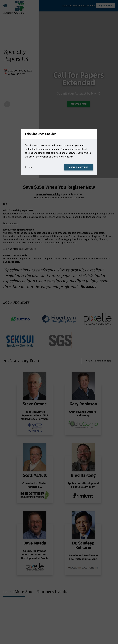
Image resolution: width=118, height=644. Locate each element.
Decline (29, 167)
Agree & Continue (79, 167)
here (63, 153)
